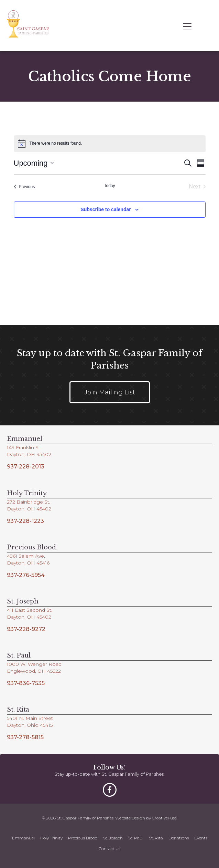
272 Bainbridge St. (29, 502)
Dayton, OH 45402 (29, 454)
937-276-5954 (26, 575)
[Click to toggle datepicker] (34, 163)
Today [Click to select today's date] (109, 186)
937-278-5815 (25, 737)
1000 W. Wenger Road (34, 664)
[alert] (110, 144)
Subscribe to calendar (106, 209)
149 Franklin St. (24, 447)
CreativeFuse (164, 818)
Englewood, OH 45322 (34, 671)
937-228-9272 (26, 629)
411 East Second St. (30, 610)
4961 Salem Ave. (26, 556)
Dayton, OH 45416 (28, 563)
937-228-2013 (26, 467)
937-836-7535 (26, 683)
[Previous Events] (24, 187)
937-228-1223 (25, 521)
